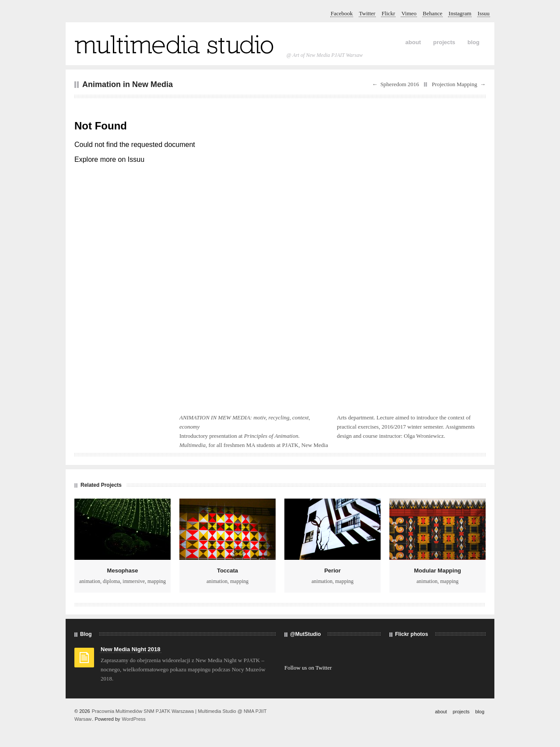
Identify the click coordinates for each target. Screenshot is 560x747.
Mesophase (123, 571)
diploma (111, 581)
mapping (157, 581)
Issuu (484, 13)
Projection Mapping (455, 84)
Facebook (342, 13)
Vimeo (409, 13)
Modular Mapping (437, 571)
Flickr (388, 13)
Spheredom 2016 (399, 84)
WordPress (134, 719)
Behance (432, 13)
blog (474, 42)
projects (444, 42)
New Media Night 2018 (131, 649)
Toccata (227, 571)
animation (90, 581)
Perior (332, 571)
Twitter (367, 13)
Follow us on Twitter (308, 668)
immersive (134, 581)
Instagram (460, 13)
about (413, 42)
